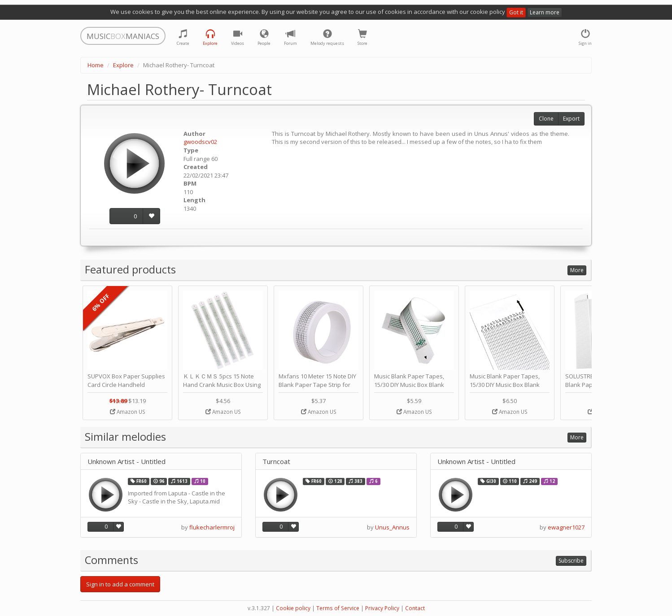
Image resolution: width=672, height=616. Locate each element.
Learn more (545, 12)
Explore (123, 65)
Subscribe (571, 561)
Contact (415, 608)
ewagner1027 (566, 527)
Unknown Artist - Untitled (127, 462)
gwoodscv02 (200, 142)
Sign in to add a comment (120, 584)
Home (96, 65)
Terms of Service (338, 608)
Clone (546, 119)
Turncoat (276, 462)
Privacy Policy (382, 608)
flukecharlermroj (212, 527)
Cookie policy (293, 608)
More (577, 270)
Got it (516, 12)
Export (571, 119)
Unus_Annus (392, 527)
